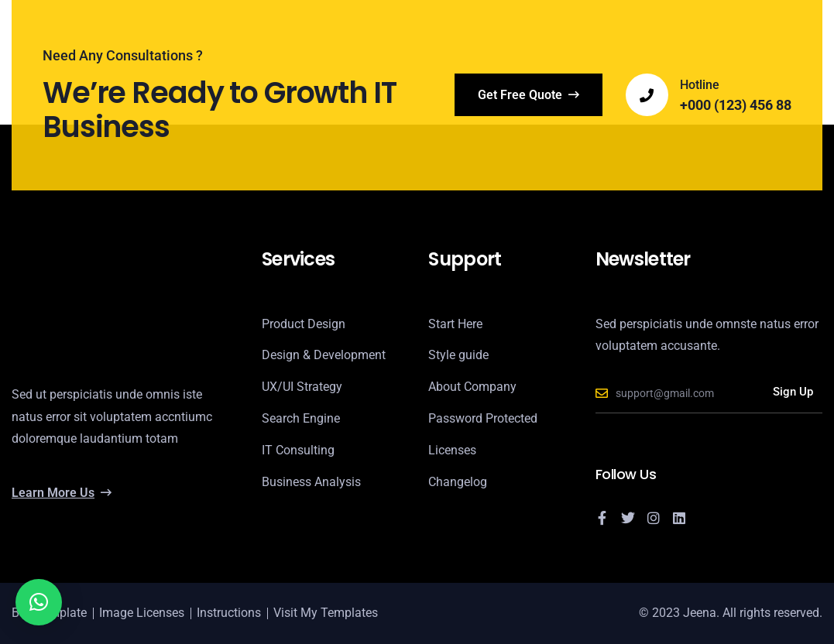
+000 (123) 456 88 (736, 105)
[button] (39, 602)
